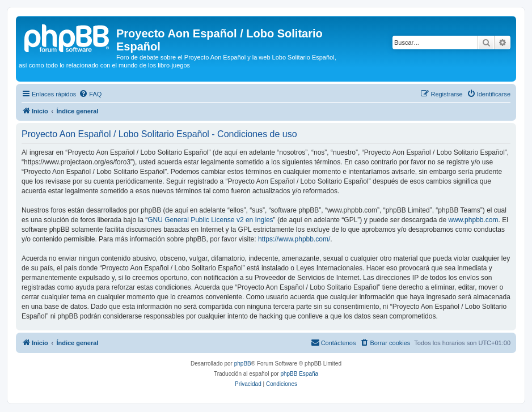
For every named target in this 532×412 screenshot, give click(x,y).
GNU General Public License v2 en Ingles (210, 220)
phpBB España (299, 374)
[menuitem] (90, 94)
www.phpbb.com (473, 220)
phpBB (243, 364)
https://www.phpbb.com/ (294, 239)
